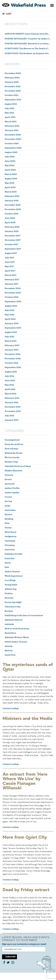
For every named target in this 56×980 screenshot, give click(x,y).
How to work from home (17, 629)
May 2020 (10, 165)
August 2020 (11, 152)
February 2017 (12, 280)
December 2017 (13, 236)
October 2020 (12, 144)
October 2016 (12, 297)
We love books (12, 457)
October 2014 (11, 363)
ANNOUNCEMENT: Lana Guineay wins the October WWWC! (28, 34)
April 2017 (10, 271)
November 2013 (13, 411)
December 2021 (13, 86)
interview (10, 550)
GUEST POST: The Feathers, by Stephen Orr (27, 53)
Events (8, 479)
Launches (10, 558)
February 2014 (12, 398)
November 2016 (13, 293)
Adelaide (9, 624)
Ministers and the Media (27, 719)
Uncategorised (12, 440)
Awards (9, 646)
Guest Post (10, 655)
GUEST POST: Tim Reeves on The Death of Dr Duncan (28, 49)
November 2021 (13, 91)
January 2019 (12, 201)
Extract (8, 515)
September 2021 (13, 100)
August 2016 (11, 306)
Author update (12, 493)
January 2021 (12, 130)
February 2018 (12, 227)
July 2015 (9, 337)
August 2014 (11, 372)
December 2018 (13, 205)
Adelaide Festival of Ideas (18, 466)
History (9, 651)
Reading (9, 519)
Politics (9, 594)
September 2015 (13, 328)
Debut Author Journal (16, 642)
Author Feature (12, 572)
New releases (11, 449)
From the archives (14, 444)
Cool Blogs (10, 580)
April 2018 (10, 223)
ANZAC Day (11, 589)
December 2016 (13, 288)
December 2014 (12, 354)
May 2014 (9, 385)
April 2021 (10, 117)
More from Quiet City (25, 837)
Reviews (9, 598)
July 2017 (9, 258)
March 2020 (11, 174)
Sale (7, 567)
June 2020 (10, 161)
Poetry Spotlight (13, 602)
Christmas (10, 541)
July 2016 (10, 310)
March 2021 (11, 122)
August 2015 (11, 332)
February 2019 (12, 196)
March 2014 (10, 394)
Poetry (8, 528)
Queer (8, 563)
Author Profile (12, 488)
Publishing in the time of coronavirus (24, 615)
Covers (8, 497)
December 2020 (13, 135)
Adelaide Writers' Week (17, 637)
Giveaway (10, 545)
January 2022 (12, 82)
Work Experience (14, 576)
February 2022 (12, 78)
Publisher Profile (14, 554)
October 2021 (12, 95)
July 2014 (9, 376)
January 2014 (11, 402)
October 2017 (11, 244)
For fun (8, 501)
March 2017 (11, 275)
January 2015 (12, 350)
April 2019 (10, 187)
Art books (10, 484)
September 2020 (13, 148)
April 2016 (10, 319)
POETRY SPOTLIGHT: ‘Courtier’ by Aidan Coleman (28, 39)
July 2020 (10, 157)
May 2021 (9, 113)
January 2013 (12, 420)
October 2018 (11, 214)
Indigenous (11, 536)
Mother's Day (11, 462)
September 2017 (13, 249)
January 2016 (12, 323)
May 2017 (9, 266)
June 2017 (10, 262)
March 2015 (11, 341)
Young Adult (11, 585)
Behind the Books (14, 453)
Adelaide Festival (14, 620)
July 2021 (10, 108)
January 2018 (12, 231)
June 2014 (10, 381)
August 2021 (11, 104)
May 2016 (9, 315)
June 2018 (10, 218)
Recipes (9, 611)
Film (7, 523)
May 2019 (9, 183)
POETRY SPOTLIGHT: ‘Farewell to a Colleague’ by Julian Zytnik (28, 44)
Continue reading (10, 709)
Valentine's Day (13, 607)
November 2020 (13, 139)
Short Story (11, 532)
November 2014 (13, 359)
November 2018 (13, 209)
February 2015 (12, 345)
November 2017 (13, 240)
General (9, 475)
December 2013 (13, 407)
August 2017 (11, 253)
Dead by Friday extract (26, 890)
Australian (10, 510)
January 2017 (12, 284)
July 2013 (9, 416)
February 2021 (12, 126)
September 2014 (13, 367)
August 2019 (11, 179)
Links (8, 506)
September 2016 (13, 302)
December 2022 (13, 73)
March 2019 (11, 192)
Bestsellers (10, 633)
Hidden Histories (13, 471)
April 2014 (10, 389)
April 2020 (10, 170)
